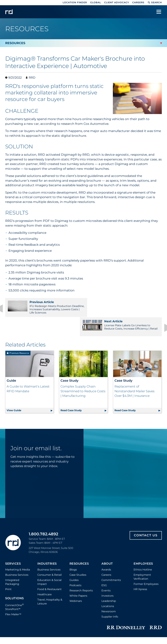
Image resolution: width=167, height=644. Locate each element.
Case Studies (78, 549)
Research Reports (81, 565)
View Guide (30, 384)
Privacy (63, 621)
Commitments (111, 555)
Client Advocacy (117, 2)
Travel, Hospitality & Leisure (50, 576)
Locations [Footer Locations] (108, 581)
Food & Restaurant (49, 564)
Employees (143, 538)
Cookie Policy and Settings (39, 621)
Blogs (73, 544)
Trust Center (125, 621)
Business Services (17, 549)
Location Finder (75, 2)
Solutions (15, 573)
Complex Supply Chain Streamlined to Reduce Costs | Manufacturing (83, 372)
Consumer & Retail (49, 549)
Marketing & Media (18, 544)
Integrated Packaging (12, 557)
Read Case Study (84, 384)
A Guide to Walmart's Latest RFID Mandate (28, 370)
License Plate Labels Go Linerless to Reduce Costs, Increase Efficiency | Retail (124, 307)
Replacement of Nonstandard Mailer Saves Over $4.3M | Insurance (134, 372)
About (107, 538)
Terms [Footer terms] (139, 621)
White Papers (78, 570)
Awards (106, 544)
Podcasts (75, 560)
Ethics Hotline (143, 544)
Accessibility (154, 621)
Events (106, 565)
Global (96, 2)
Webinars (76, 575)
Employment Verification (142, 551)
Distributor (12, 621)
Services (13, 538)
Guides (74, 555)
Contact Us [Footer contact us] (146, 510)
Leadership (109, 575)
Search (155, 2)
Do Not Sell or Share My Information (92, 621)
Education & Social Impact (49, 557)
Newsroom (109, 586)
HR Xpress (140, 564)
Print (8, 564)
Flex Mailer (13, 589)
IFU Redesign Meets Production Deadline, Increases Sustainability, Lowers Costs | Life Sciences (43, 307)
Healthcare (45, 569)
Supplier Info (110, 591)
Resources (79, 538)
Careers (138, 2)
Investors (107, 570)
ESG (104, 560)
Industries (47, 538)
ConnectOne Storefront (15, 581)
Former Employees (146, 558)
